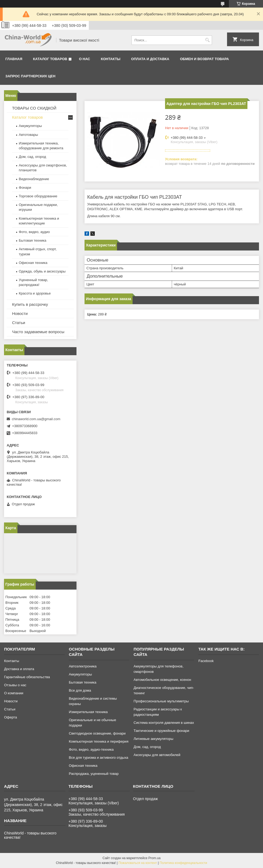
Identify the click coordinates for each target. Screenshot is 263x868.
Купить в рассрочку (30, 304)
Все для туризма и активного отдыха (98, 758)
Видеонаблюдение (34, 179)
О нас (85, 59)
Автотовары (28, 135)
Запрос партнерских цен (30, 76)
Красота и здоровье (35, 293)
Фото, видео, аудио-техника (91, 749)
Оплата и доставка (150, 59)
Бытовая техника (32, 240)
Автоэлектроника (83, 666)
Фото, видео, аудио (34, 232)
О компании (14, 693)
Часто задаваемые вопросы (38, 332)
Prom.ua (154, 858)
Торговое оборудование (38, 196)
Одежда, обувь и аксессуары (42, 271)
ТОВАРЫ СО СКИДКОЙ (34, 108)
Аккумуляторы (30, 126)
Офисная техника (33, 263)
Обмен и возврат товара (204, 59)
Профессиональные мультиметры (161, 701)
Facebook (206, 661)
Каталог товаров (50, 59)
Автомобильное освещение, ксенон (162, 680)
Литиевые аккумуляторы (154, 739)
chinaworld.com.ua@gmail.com (36, 419)
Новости (20, 313)
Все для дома (80, 690)
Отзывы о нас (15, 685)
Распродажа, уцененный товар (94, 774)
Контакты (111, 59)
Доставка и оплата (19, 669)
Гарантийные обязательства (27, 677)
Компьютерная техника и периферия (98, 741)
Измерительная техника (88, 712)
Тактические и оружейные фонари (161, 731)
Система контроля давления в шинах (164, 723)
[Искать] (207, 40)
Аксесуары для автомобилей (157, 755)
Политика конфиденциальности (183, 863)
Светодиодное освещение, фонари (97, 733)
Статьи (19, 323)
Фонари (25, 188)
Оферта (10, 717)
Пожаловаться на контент (138, 863)
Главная (14, 59)
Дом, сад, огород (32, 157)
